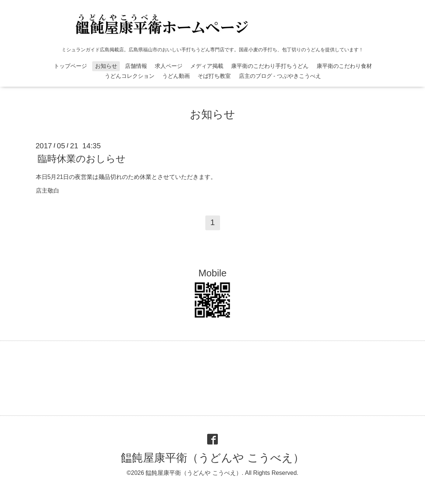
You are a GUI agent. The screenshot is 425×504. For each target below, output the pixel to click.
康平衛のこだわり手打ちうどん (270, 66)
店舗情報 (136, 66)
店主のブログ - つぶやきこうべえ (280, 76)
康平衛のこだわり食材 (344, 66)
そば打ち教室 (214, 76)
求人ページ (169, 66)
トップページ (70, 66)
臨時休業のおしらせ (82, 159)
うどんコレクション (130, 76)
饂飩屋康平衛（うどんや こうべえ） (212, 458)
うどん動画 (176, 76)
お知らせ (106, 66)
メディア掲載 (207, 66)
